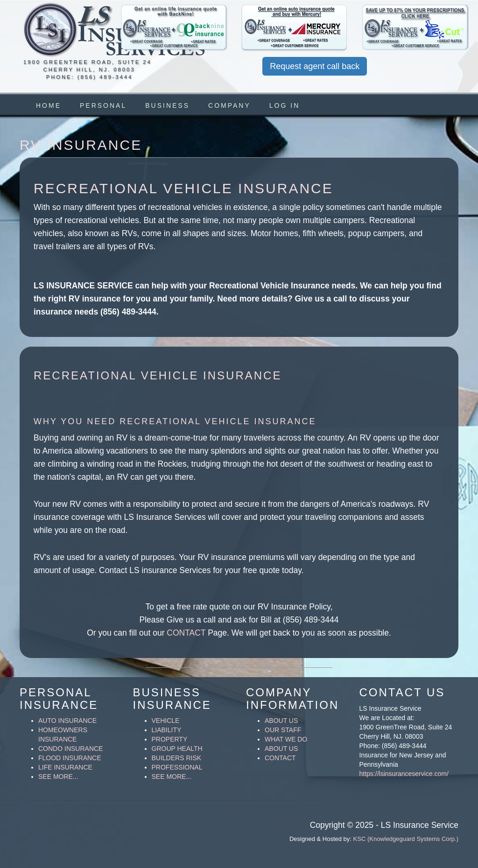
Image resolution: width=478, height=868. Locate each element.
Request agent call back (315, 66)
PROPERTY (170, 739)
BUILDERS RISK (177, 758)
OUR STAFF (283, 730)
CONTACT (186, 633)
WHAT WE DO (286, 739)
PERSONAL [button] (103, 105)
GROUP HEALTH (177, 749)
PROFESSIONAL (177, 767)
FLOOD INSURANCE (70, 758)
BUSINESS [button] (167, 105)
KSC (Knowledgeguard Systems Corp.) (406, 839)
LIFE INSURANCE (65, 767)
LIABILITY (167, 730)
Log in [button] (285, 105)
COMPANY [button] (229, 105)
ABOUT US (281, 721)
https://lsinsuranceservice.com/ (404, 774)
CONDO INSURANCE (70, 749)
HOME (49, 105)
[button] (174, 28)
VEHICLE (166, 721)
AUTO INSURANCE (67, 721)
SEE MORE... (58, 777)
